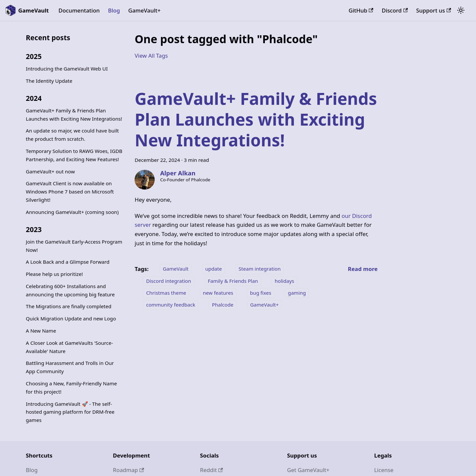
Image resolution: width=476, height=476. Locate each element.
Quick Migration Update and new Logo (71, 318)
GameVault (175, 269)
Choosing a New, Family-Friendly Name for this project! (71, 387)
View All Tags (151, 56)
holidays (285, 281)
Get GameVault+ (308, 470)
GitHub (361, 10)
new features (218, 293)
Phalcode (223, 305)
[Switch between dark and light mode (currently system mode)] (461, 11)
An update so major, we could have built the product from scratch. (72, 135)
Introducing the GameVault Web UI (67, 69)
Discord (395, 10)
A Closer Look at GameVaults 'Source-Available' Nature (69, 347)
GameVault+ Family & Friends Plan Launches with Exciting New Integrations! (74, 115)
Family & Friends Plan (233, 281)
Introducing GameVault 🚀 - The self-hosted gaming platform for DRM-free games (70, 412)
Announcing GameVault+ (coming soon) (72, 212)
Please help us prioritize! (54, 274)
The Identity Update (49, 81)
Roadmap (128, 470)
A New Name (41, 331)
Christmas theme (166, 293)
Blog (114, 10)
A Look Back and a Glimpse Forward (67, 262)
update (213, 269)
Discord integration (169, 281)
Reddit (211, 470)
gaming (297, 293)
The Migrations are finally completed (68, 306)
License (384, 470)
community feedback (171, 305)
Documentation (79, 10)
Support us (434, 10)
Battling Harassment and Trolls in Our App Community (70, 367)
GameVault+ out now (50, 171)
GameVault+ (144, 10)
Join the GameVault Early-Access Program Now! (74, 246)
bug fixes (261, 293)
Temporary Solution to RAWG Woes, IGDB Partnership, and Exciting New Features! (74, 155)
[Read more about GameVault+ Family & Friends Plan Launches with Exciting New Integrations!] (363, 269)
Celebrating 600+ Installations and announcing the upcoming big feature (70, 290)
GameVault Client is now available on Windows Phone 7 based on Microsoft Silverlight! (70, 192)
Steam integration (260, 269)
